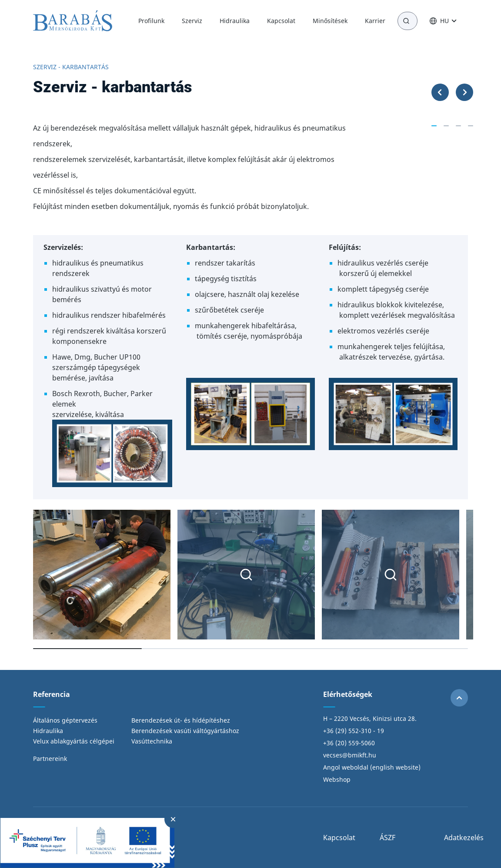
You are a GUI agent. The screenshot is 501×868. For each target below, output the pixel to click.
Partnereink (50, 759)
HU (444, 21)
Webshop (337, 779)
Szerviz (192, 21)
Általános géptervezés (65, 720)
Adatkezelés (464, 838)
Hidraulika (235, 21)
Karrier (375, 21)
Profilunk (151, 21)
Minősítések (330, 21)
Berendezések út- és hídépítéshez (181, 720)
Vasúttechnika (152, 741)
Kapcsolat (281, 21)
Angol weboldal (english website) (372, 767)
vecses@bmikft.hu (350, 755)
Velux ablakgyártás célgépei (74, 741)
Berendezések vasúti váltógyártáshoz (185, 731)
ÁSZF (387, 838)
